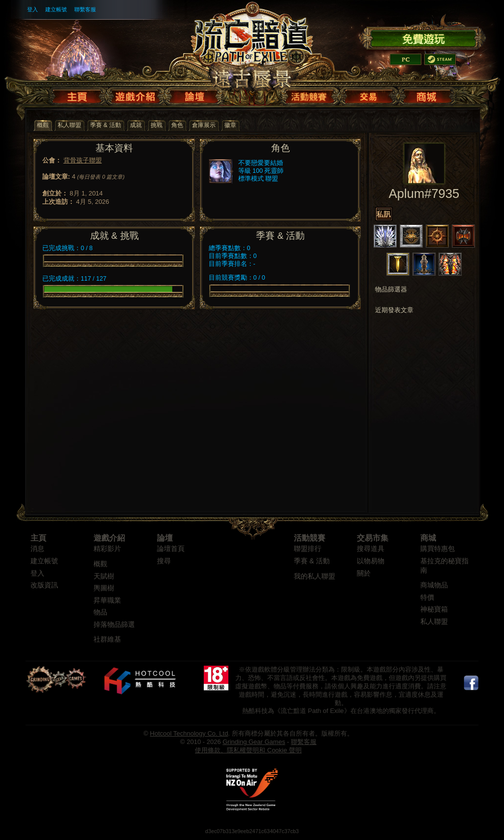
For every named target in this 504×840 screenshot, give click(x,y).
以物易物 (371, 561)
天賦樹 (104, 576)
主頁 (38, 538)
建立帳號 (56, 9)
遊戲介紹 (109, 538)
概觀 (100, 564)
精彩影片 (107, 549)
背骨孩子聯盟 (83, 160)
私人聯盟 (434, 622)
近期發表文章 (394, 310)
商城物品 (434, 585)
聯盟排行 (308, 549)
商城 (428, 538)
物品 (100, 612)
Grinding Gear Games (254, 742)
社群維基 (107, 639)
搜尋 (164, 561)
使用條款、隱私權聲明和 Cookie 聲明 (248, 750)
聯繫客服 (85, 9)
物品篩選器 (391, 290)
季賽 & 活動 (312, 561)
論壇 (165, 538)
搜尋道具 (371, 549)
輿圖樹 (104, 588)
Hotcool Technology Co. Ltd (189, 733)
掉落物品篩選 (114, 625)
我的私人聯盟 (315, 576)
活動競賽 (310, 538)
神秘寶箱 (434, 609)
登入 (32, 9)
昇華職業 (107, 600)
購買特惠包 (438, 549)
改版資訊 (44, 585)
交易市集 (373, 538)
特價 (427, 598)
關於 (364, 573)
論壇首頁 (171, 549)
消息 (37, 549)
